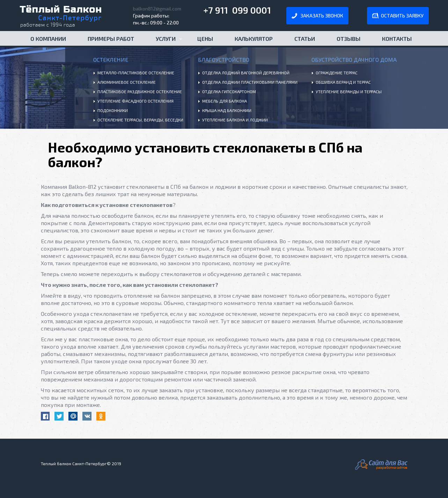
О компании (48, 39)
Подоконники (113, 110)
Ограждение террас (337, 73)
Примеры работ (111, 39)
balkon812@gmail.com (157, 9)
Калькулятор (254, 39)
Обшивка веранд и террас (343, 82)
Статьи (305, 39)
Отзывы (348, 39)
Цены (205, 39)
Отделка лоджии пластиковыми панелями (250, 82)
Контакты (397, 39)
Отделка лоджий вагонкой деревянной (246, 73)
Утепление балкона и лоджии (235, 120)
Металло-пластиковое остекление (136, 73)
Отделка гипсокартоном (229, 91)
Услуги (164, 41)
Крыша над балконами (227, 110)
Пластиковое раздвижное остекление (140, 91)
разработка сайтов (392, 467)
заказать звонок (322, 16)
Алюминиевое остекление (127, 82)
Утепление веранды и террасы (349, 91)
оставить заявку (402, 16)
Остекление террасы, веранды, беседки (140, 120)
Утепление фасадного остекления (135, 101)
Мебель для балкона (225, 101)
